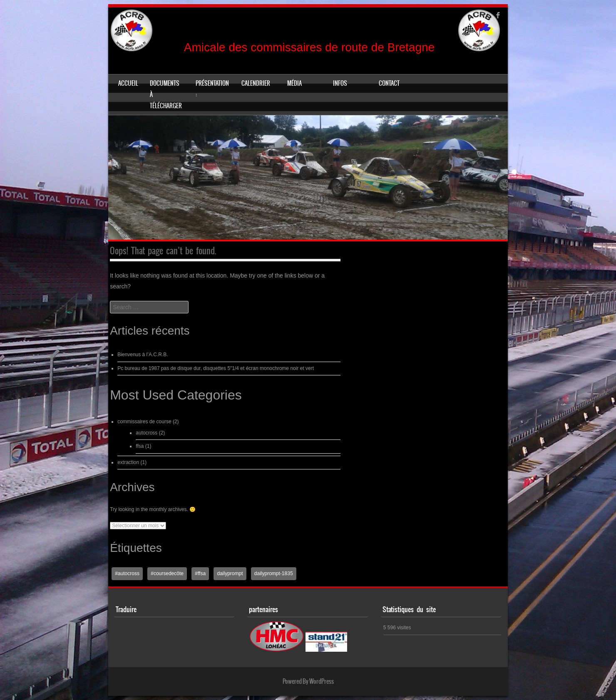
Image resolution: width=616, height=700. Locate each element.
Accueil (128, 83)
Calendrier (256, 83)
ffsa (140, 446)
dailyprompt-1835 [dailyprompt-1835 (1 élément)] (274, 573)
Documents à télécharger (166, 94)
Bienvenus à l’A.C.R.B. (143, 355)
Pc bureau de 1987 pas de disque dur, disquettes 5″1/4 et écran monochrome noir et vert (216, 368)
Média (294, 83)
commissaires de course (144, 422)
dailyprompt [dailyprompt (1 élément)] (230, 573)
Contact (389, 83)
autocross (147, 433)
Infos (340, 83)
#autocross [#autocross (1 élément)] (127, 573)
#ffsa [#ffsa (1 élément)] (200, 573)
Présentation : (212, 89)
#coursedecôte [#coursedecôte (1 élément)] (167, 573)
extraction (128, 462)
